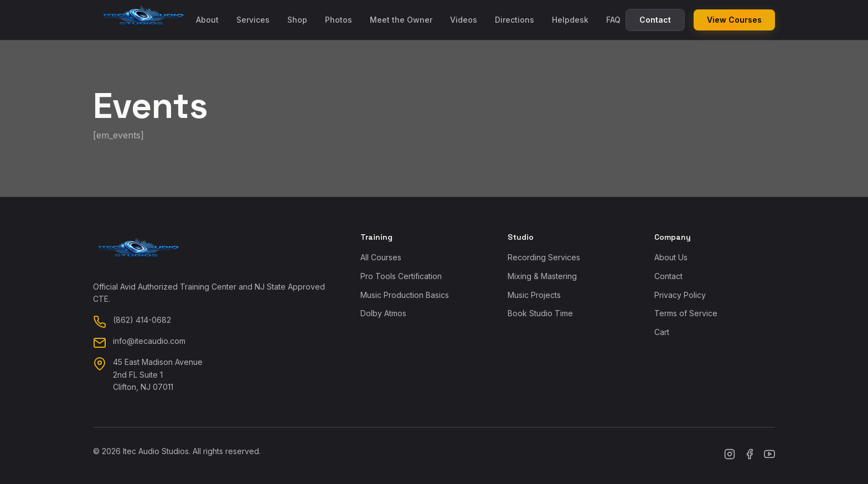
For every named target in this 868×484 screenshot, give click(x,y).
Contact (655, 20)
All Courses (381, 257)
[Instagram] (730, 456)
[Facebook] (750, 456)
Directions (515, 20)
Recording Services (544, 257)
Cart (662, 332)
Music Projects (534, 295)
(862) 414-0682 (142, 320)
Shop (297, 20)
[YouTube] (769, 456)
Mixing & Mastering (542, 276)
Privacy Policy (680, 295)
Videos (464, 20)
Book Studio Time (540, 313)
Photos (339, 20)
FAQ (613, 20)
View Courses (734, 20)
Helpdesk (570, 20)
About (207, 20)
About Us (671, 257)
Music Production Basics (405, 295)
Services (253, 20)
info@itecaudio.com (149, 341)
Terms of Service (686, 313)
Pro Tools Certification (401, 276)
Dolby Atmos (383, 313)
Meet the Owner (401, 20)
